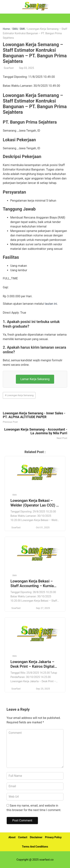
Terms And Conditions (35, 847)
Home (6, 29)
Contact (23, 837)
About (12, 837)
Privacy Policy (53, 837)
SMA (15, 29)
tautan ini (51, 304)
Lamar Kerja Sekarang (35, 379)
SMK (22, 29)
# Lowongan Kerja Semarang (19, 395)
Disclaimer (36, 837)
